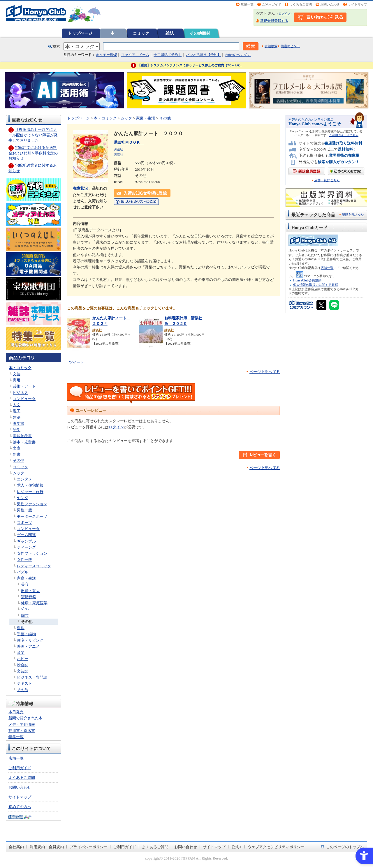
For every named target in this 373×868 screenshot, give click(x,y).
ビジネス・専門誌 (32, 677)
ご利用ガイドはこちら (344, 135)
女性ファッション (32, 553)
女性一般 (24, 560)
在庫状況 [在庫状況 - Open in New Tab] (80, 188)
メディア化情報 (22, 724)
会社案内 (16, 847)
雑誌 (170, 33)
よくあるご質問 (301, 4)
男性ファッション (32, 504)
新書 (17, 454)
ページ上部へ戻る (265, 372)
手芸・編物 (26, 634)
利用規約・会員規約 (47, 847)
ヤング (23, 498)
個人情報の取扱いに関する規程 (316, 285)
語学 (17, 430)
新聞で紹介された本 (25, 718)
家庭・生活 (26, 578)
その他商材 (200, 33)
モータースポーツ (32, 516)
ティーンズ (26, 547)
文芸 (17, 374)
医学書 (19, 424)
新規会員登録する (274, 21)
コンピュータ (24, 399)
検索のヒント (290, 46)
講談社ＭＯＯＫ (129, 142)
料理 (21, 628)
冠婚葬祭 (29, 597)
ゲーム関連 (26, 535)
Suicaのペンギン (238, 55)
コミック (141, 33)
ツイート (77, 362)
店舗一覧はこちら (327, 180)
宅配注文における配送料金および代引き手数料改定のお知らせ (33, 153)
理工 (17, 411)
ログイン (284, 14)
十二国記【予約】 (168, 55)
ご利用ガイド (272, 4)
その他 (19, 461)
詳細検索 (271, 46)
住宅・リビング (30, 640)
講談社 (118, 149)
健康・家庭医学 (34, 603)
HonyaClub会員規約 (307, 280)
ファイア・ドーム (135, 55)
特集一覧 (16, 737)
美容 (25, 584)
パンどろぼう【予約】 (203, 55)
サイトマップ (358, 4)
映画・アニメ (28, 646)
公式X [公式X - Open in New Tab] (237, 847)
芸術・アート (24, 386)
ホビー (23, 659)
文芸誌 (23, 671)
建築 (17, 417)
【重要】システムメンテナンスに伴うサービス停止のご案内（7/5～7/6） (190, 65)
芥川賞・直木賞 (22, 731)
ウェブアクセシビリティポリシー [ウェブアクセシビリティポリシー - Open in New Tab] (276, 847)
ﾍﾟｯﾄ (25, 609)
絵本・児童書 (24, 442)
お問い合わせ (330, 4)
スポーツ (24, 523)
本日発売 (16, 712)
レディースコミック (34, 566)
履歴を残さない (353, 214)
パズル (23, 572)
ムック (19, 473)
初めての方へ (20, 807)
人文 (17, 405)
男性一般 (24, 510)
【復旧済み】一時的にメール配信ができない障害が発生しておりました (33, 135)
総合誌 (23, 665)
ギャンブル (26, 541)
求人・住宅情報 (30, 485)
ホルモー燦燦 (106, 55)
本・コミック (20, 368)
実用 (17, 380)
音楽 (21, 653)
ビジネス (20, 393)
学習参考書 (22, 436)
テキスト (24, 683)
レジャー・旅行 (30, 492)
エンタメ (24, 479)
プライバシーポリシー (89, 847)
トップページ (80, 33)
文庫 (17, 448)
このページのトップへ (345, 847)
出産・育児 (30, 591)
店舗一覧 (247, 4)
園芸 (25, 616)
